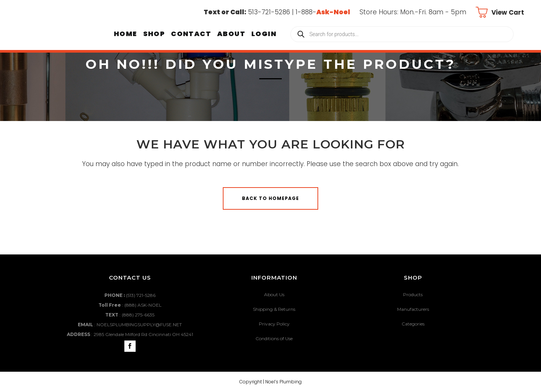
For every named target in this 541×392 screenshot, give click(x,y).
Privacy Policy (274, 324)
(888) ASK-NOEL (143, 305)
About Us (274, 294)
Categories (413, 324)
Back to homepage (270, 198)
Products (413, 294)
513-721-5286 (269, 12)
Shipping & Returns (274, 309)
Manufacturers (413, 309)
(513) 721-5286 (141, 295)
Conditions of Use (274, 338)
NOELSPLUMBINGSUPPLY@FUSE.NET (139, 325)
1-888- (323, 12)
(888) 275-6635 (138, 315)
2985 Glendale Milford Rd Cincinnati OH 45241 (143, 334)
